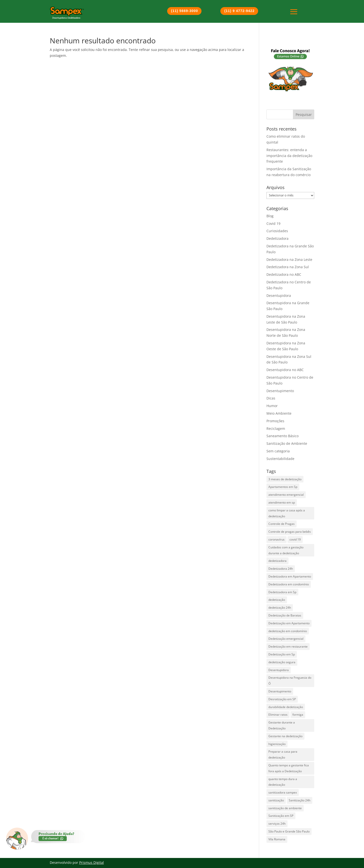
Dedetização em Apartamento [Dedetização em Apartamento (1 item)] (289, 623)
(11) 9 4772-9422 (239, 11)
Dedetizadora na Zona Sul (288, 267)
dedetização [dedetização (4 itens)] (277, 600)
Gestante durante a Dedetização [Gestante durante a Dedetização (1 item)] (282, 725)
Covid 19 (273, 223)
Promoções (275, 421)
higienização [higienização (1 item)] (277, 744)
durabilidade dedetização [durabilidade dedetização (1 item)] (286, 707)
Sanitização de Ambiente (287, 443)
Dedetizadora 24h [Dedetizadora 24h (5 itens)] (281, 569)
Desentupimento (280, 391)
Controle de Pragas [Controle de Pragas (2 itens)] (282, 524)
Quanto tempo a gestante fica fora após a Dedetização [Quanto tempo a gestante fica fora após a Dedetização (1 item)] (289, 768)
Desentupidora (279, 295)
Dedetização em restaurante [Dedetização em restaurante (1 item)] (288, 646)
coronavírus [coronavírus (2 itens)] (276, 539)
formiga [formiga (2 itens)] (298, 715)
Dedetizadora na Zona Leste (289, 259)
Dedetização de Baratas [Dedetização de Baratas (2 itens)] (285, 615)
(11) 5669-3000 (185, 11)
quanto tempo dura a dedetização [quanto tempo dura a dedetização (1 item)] (283, 782)
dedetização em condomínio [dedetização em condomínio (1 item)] (288, 631)
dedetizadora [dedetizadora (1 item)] (277, 561)
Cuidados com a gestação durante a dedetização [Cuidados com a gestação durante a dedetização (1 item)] (286, 550)
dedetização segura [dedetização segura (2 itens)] (282, 662)
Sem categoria (278, 451)
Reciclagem (276, 428)
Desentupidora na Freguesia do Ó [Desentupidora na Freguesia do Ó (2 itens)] (290, 681)
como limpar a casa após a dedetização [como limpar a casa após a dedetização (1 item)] (287, 513)
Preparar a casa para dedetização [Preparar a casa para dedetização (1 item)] (283, 754)
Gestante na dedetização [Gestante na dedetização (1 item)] (285, 736)
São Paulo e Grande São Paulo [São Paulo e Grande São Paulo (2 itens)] (289, 831)
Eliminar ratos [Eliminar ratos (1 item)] (278, 715)
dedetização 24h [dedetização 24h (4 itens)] (280, 608)
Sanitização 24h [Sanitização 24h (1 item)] (300, 800)
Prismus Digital (92, 862)
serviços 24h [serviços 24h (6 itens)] (277, 824)
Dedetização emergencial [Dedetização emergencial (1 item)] (286, 639)
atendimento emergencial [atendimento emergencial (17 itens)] (286, 495)
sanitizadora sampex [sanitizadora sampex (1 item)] (283, 792)
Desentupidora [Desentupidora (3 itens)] (279, 670)
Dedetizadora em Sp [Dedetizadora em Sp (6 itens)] (282, 592)
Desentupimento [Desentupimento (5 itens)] (280, 691)
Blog (270, 216)
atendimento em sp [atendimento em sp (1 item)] (282, 502)
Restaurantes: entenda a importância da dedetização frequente (289, 156)
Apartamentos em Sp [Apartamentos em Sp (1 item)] (283, 487)
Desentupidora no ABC (285, 370)
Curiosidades (277, 231)
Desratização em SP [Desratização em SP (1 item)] (282, 699)
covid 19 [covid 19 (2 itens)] (295, 539)
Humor (272, 406)
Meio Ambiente (279, 413)
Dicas (271, 398)
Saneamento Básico (282, 436)
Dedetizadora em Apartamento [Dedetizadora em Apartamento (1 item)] (290, 576)
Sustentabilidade (280, 459)
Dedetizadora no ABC (284, 274)
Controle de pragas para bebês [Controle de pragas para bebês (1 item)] (290, 532)
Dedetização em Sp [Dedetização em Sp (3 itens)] (282, 654)
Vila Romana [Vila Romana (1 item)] (277, 839)
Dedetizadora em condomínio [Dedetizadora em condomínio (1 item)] (289, 584)
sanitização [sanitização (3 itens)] (276, 800)
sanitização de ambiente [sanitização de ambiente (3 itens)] (285, 808)
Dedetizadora (277, 238)
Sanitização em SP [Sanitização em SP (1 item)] (281, 816)
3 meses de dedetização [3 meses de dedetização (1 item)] (285, 479)
